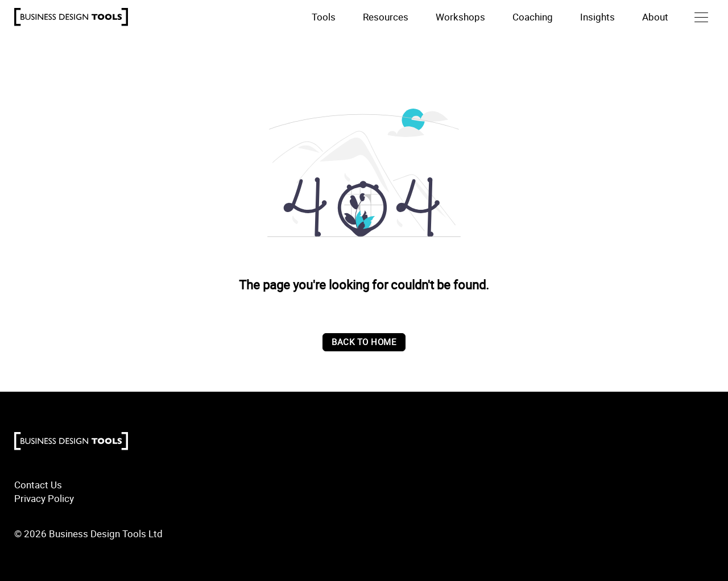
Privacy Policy (44, 498)
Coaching (533, 17)
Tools (324, 17)
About (655, 17)
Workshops (460, 17)
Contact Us (38, 485)
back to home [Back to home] (364, 342)
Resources (386, 17)
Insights (597, 17)
